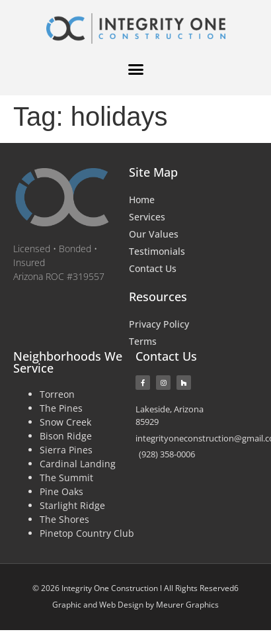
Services (147, 217)
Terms (143, 341)
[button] (135, 69)
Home (142, 200)
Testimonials (157, 251)
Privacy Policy (159, 324)
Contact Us (153, 268)
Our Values (154, 234)
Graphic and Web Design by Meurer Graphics (135, 605)
